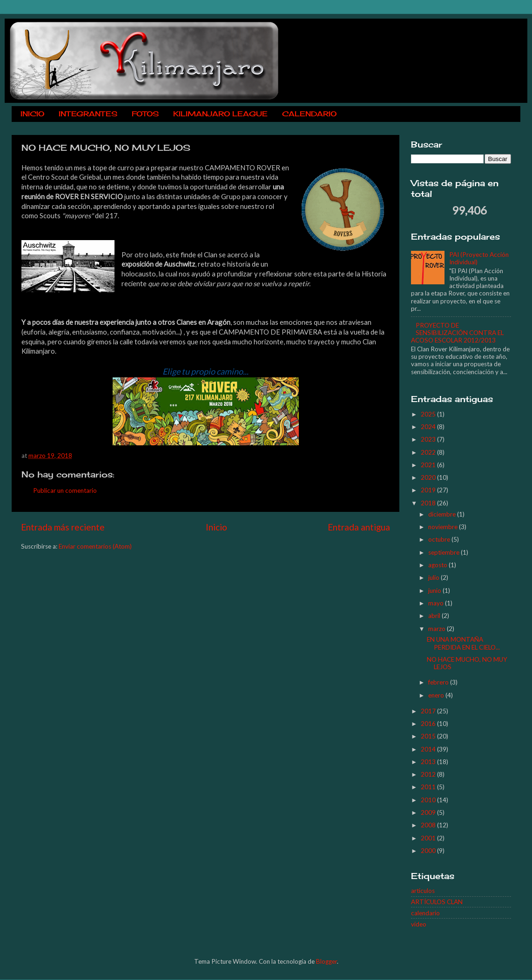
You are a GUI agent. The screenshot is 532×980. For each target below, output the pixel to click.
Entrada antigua (359, 527)
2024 (429, 427)
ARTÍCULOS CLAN (437, 902)
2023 (429, 439)
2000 (429, 851)
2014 (429, 749)
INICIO (32, 114)
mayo (437, 603)
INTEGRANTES (88, 114)
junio (435, 591)
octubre (440, 539)
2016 (429, 724)
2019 (429, 490)
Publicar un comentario (65, 490)
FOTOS (145, 114)
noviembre (444, 527)
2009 (429, 812)
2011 (429, 787)
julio (434, 577)
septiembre (444, 552)
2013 (429, 762)
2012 (429, 774)
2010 (429, 800)
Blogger (327, 961)
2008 (429, 825)
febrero (439, 682)
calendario (425, 913)
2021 (429, 465)
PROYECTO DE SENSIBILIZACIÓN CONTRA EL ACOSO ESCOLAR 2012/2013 (457, 333)
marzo (438, 629)
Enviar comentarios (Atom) (95, 546)
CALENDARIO (309, 114)
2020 (429, 477)
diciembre (443, 514)
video (419, 924)
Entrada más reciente (63, 527)
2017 (429, 711)
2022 (429, 452)
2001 (429, 838)
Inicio (216, 527)
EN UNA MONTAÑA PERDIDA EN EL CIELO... (463, 643)
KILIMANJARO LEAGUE (220, 114)
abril (435, 616)
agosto (438, 565)
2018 (429, 503)
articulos (423, 891)
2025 (429, 414)
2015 (429, 736)
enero (437, 695)
